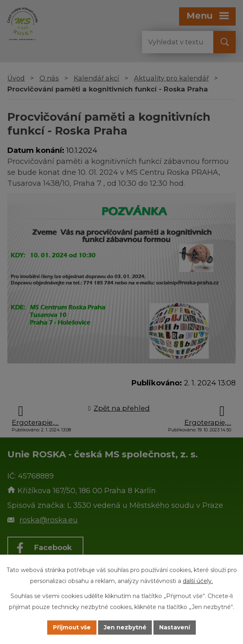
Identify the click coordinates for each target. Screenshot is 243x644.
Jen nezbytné (125, 627)
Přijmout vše (72, 627)
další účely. (198, 581)
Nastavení (175, 627)
